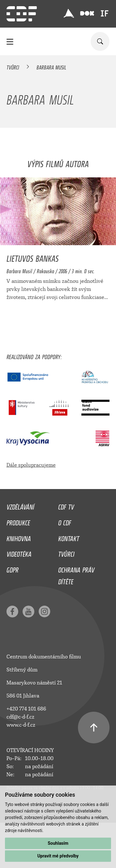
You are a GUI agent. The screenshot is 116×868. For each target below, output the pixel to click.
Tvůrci (13, 66)
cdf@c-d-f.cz (20, 717)
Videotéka (19, 553)
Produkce (18, 521)
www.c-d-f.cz (21, 725)
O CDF (65, 521)
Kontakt (69, 537)
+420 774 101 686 (26, 709)
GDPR (13, 568)
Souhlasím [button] (58, 843)
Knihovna (19, 537)
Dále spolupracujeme (31, 465)
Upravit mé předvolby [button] (58, 856)
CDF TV (66, 505)
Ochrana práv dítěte (76, 574)
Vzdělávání (20, 505)
